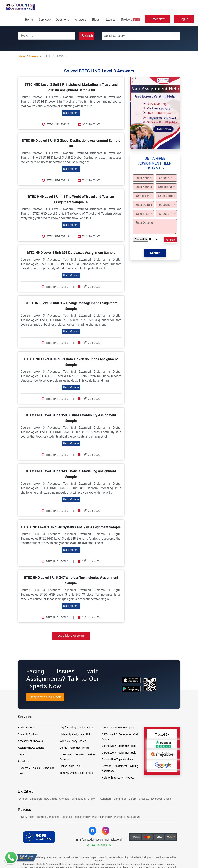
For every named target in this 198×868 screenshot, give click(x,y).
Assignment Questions (31, 748)
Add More (170, 240)
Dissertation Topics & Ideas (117, 759)
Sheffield (64, 799)
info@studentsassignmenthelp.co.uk (99, 840)
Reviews (131, 20)
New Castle (51, 799)
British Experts (26, 728)
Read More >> (71, 113)
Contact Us (134, 817)
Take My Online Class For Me (76, 773)
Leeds (167, 799)
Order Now (158, 19)
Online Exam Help (70, 766)
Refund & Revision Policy (76, 817)
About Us (23, 761)
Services (44, 20)
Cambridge (120, 799)
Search (87, 36)
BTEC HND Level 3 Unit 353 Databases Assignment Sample (71, 253)
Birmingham (78, 799)
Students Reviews (28, 734)
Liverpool (157, 799)
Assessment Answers (30, 741)
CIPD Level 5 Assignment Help (119, 746)
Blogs (96, 20)
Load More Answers (71, 636)
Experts (110, 20)
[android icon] (131, 689)
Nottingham (104, 799)
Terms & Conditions (48, 817)
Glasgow (144, 799)
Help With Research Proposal (118, 778)
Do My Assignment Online (75, 748)
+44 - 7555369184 (99, 845)
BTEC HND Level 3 (58, 124)
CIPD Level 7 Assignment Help (119, 753)
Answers (81, 20)
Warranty (120, 817)
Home (29, 20)
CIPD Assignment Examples (118, 728)
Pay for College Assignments (76, 728)
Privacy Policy (27, 817)
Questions (62, 20)
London (23, 799)
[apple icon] (131, 680)
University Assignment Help (76, 734)
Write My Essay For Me (73, 741)
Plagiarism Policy (102, 817)
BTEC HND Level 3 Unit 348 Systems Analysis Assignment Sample (71, 527)
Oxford (133, 799)
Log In (184, 19)
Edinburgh (36, 799)
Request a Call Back (45, 697)
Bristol (92, 799)
